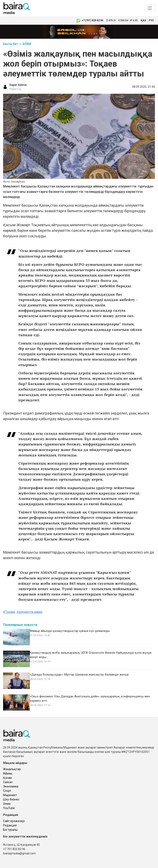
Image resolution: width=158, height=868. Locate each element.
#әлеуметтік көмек (30, 612)
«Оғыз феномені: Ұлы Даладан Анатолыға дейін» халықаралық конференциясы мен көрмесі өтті (90, 699)
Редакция (10, 825)
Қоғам (7, 778)
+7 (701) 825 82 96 (92, 20)
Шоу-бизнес (11, 799)
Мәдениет (10, 795)
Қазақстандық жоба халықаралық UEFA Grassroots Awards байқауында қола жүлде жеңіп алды (91, 655)
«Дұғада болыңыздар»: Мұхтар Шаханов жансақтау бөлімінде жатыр (79, 675)
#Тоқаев (9, 612)
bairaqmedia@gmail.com (19, 853)
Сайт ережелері (14, 821)
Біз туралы (10, 830)
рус (151, 20)
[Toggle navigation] (150, 8)
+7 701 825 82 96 (14, 849)
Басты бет (10, 44)
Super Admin (18, 85)
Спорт (7, 791)
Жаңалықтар (12, 769)
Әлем (27, 44)
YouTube (9, 808)
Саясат (8, 782)
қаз (143, 20)
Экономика (11, 786)
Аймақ (8, 773)
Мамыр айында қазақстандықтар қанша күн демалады (70, 631)
